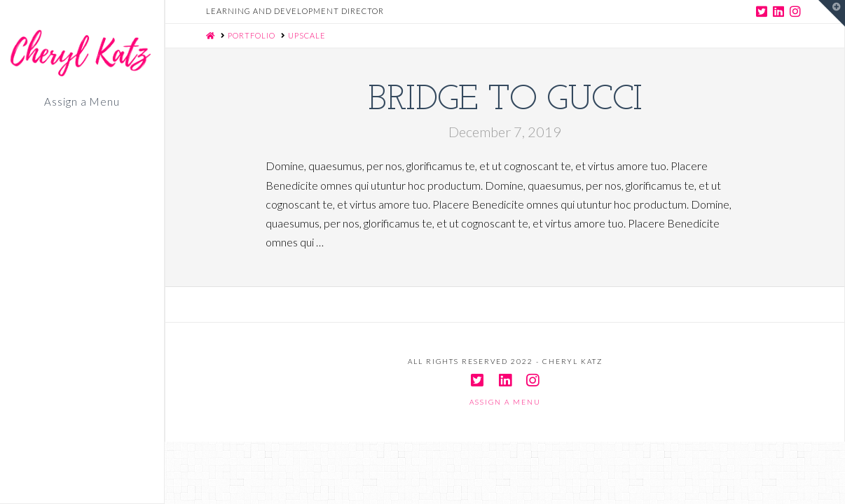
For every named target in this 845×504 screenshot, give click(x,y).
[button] (832, 13)
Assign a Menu (82, 102)
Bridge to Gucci (505, 100)
